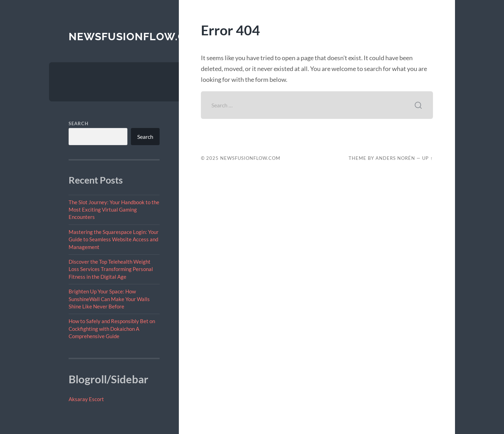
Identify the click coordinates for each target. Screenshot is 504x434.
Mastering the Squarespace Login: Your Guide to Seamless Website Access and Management (114, 239)
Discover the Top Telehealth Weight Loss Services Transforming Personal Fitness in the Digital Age (111, 269)
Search (79, 123)
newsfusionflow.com (136, 37)
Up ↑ (427, 158)
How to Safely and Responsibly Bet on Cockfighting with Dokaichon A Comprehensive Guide (112, 329)
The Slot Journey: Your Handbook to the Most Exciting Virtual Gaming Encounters (114, 210)
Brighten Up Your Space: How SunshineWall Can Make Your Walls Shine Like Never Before (109, 299)
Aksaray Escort (86, 399)
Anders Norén (395, 158)
